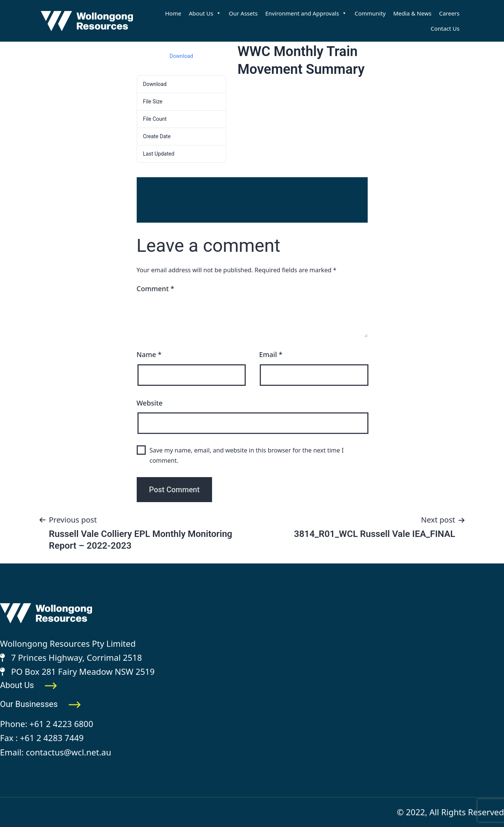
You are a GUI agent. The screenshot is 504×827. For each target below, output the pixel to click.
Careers (449, 13)
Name (149, 354)
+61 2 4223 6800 (61, 724)
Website (150, 403)
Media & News (413, 13)
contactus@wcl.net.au (68, 752)
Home (173, 13)
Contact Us (445, 28)
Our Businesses (41, 704)
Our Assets (243, 13)
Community (370, 13)
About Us (205, 13)
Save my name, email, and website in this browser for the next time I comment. (247, 455)
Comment (156, 289)
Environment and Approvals (306, 13)
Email (271, 354)
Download (181, 56)
